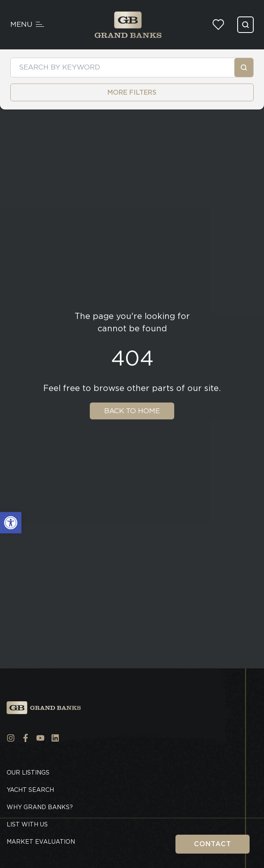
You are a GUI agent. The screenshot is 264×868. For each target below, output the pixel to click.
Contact (213, 844)
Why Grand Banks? (40, 807)
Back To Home (132, 411)
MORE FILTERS (132, 92)
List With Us (27, 824)
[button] (11, 523)
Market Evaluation (41, 842)
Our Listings (28, 773)
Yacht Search (30, 790)
